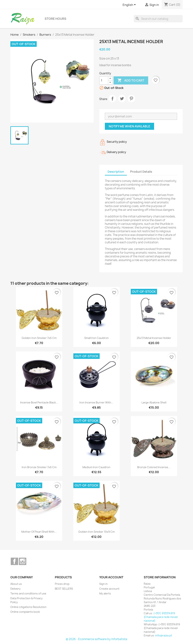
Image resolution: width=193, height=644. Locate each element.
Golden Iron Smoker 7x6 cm (39, 338)
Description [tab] (116, 172)
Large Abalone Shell (154, 402)
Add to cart (131, 80)
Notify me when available (129, 126)
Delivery (15, 589)
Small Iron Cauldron (96, 338)
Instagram (23, 561)
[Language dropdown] (130, 5)
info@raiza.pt (164, 635)
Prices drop (62, 584)
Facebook (14, 561)
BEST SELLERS (64, 589)
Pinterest (131, 99)
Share (112, 99)
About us (16, 584)
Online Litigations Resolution (28, 607)
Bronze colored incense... (154, 467)
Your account (111, 577)
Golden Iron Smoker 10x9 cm (96, 532)
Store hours (55, 19)
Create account (109, 589)
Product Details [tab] (141, 172)
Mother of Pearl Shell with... (39, 532)
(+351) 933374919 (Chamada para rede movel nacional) (161, 617)
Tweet (122, 99)
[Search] (158, 19)
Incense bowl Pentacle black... (39, 402)
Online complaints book (25, 612)
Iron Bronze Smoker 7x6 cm (39, 467)
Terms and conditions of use (28, 593)
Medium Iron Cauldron (96, 467)
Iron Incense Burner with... (96, 402)
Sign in (103, 584)
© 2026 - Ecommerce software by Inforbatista (96, 639)
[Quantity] (104, 80)
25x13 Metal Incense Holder (154, 338)
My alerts (105, 593)
